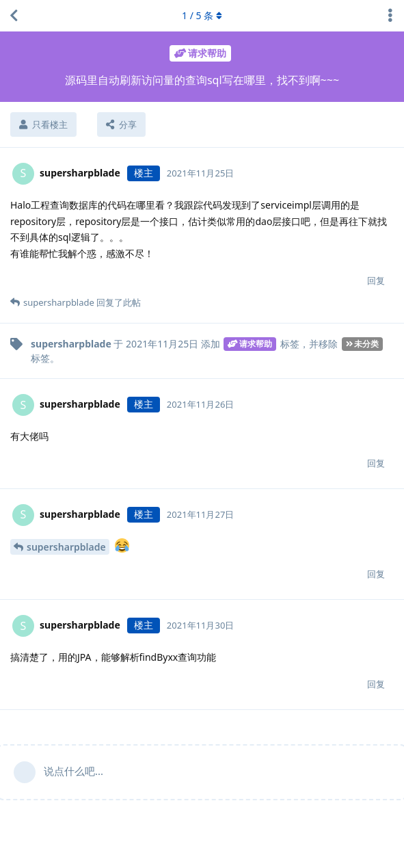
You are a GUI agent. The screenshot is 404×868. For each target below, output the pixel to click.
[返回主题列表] (14, 16)
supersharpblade (66, 547)
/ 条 (202, 15)
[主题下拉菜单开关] (390, 16)
